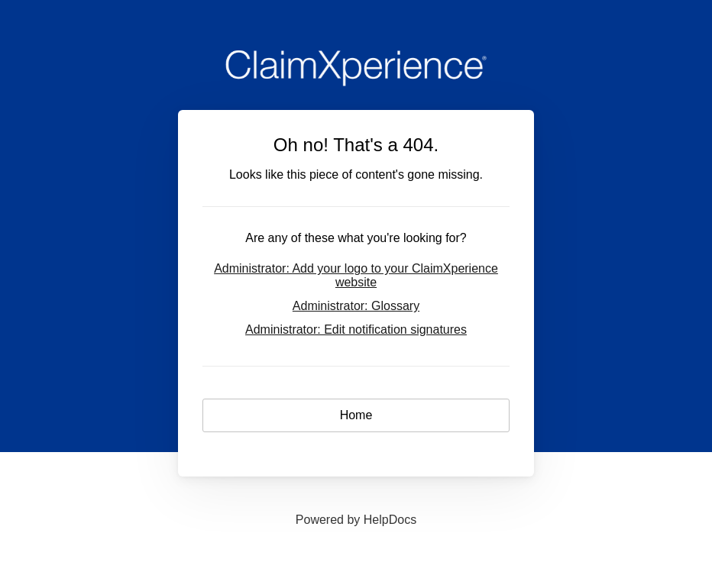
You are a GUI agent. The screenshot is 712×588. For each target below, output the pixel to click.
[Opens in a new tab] (356, 520)
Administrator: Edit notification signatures (356, 330)
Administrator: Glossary (356, 306)
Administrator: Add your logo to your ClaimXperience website (356, 275)
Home (356, 415)
